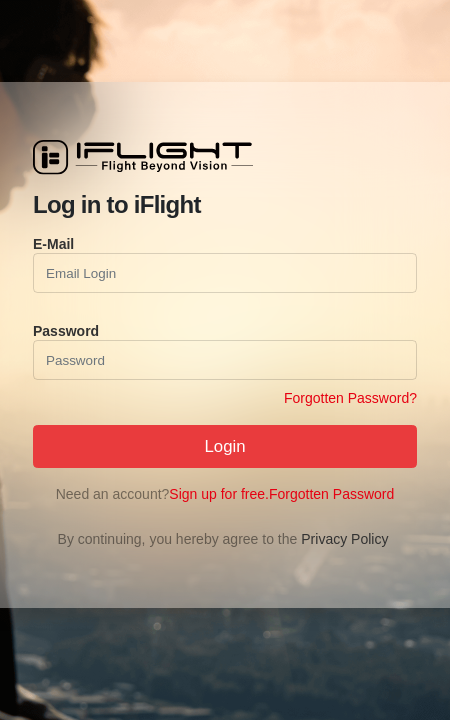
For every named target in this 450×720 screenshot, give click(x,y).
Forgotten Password (331, 494)
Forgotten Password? (350, 398)
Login (224, 446)
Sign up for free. (219, 494)
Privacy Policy (344, 539)
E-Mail (53, 244)
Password (66, 331)
